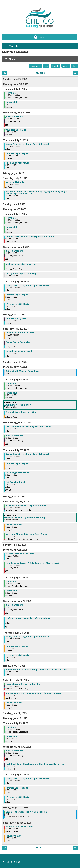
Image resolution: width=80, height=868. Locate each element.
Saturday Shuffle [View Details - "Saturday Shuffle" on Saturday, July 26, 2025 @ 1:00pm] (14, 703)
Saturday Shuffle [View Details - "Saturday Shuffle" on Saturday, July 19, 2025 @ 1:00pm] (14, 525)
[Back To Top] (40, 862)
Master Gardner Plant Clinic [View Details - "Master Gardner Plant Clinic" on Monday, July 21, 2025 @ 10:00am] (20, 554)
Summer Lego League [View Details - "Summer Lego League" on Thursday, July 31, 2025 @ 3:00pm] (17, 788)
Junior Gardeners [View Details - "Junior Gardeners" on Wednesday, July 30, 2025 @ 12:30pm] (14, 751)
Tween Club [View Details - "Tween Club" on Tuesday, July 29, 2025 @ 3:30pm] (11, 736)
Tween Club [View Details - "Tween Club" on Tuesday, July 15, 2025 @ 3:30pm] (11, 393)
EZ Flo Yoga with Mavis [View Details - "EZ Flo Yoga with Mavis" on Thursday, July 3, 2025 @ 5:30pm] (17, 163)
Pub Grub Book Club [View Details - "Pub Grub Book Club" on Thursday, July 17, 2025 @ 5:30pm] (15, 482)
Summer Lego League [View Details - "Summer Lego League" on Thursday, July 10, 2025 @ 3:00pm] (17, 295)
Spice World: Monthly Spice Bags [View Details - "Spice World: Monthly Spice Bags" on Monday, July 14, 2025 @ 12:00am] (23, 371)
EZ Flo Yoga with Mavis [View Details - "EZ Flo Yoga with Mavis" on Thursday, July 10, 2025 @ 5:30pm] (17, 304)
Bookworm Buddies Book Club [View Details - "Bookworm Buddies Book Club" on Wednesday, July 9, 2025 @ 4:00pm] (21, 264)
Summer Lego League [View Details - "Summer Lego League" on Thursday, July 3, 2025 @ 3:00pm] (17, 153)
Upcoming (35, 66)
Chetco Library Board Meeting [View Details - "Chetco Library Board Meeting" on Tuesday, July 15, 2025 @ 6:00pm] (21, 412)
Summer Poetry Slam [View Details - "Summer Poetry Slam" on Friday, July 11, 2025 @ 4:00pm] (16, 318)
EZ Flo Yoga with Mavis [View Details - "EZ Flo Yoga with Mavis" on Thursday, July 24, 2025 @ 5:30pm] (17, 655)
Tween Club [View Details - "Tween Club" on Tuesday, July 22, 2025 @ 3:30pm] (11, 591)
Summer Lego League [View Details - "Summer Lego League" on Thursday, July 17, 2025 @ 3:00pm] (17, 463)
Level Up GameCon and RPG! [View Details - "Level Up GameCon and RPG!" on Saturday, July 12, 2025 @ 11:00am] (20, 333)
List (46, 66)
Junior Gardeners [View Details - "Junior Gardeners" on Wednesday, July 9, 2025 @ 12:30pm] (14, 251)
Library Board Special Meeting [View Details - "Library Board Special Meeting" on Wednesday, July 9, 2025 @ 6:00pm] (21, 274)
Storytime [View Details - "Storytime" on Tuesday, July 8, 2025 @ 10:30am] (11, 218)
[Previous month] (5, 73)
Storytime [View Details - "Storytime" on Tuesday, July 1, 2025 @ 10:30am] (11, 93)
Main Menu (15, 46)
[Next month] (75, 73)
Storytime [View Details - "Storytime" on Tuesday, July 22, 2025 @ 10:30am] (11, 581)
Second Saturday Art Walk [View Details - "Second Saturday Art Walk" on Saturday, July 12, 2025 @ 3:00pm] (19, 351)
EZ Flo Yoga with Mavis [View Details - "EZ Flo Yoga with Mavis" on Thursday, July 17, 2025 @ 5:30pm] (17, 473)
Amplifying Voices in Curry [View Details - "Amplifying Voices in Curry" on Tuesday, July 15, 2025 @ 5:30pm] (18, 405)
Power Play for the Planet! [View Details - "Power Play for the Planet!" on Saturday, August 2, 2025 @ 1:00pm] (19, 827)
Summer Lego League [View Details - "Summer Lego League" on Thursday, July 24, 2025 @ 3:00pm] (17, 646)
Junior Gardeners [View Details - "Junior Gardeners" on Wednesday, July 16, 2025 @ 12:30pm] (14, 436)
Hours (44, 37)
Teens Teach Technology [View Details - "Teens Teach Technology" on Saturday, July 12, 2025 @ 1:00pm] (19, 342)
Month (55, 66)
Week (66, 66)
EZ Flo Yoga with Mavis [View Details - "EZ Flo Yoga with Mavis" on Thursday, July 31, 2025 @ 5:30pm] (17, 797)
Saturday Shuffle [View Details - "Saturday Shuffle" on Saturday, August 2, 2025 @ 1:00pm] (14, 836)
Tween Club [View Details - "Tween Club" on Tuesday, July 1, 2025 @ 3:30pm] (11, 102)
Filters (12, 59)
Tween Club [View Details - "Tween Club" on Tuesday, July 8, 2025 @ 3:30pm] (11, 227)
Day (74, 66)
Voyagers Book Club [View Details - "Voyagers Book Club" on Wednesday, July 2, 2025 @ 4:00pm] (16, 130)
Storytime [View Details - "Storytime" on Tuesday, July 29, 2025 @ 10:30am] (11, 727)
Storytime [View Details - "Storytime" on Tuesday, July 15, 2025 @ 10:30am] (11, 383)
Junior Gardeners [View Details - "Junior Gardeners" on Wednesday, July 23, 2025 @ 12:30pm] (14, 605)
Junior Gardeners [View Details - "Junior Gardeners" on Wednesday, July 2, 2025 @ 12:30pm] (14, 116)
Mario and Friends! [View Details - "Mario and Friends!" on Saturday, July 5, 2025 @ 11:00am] (15, 182)
